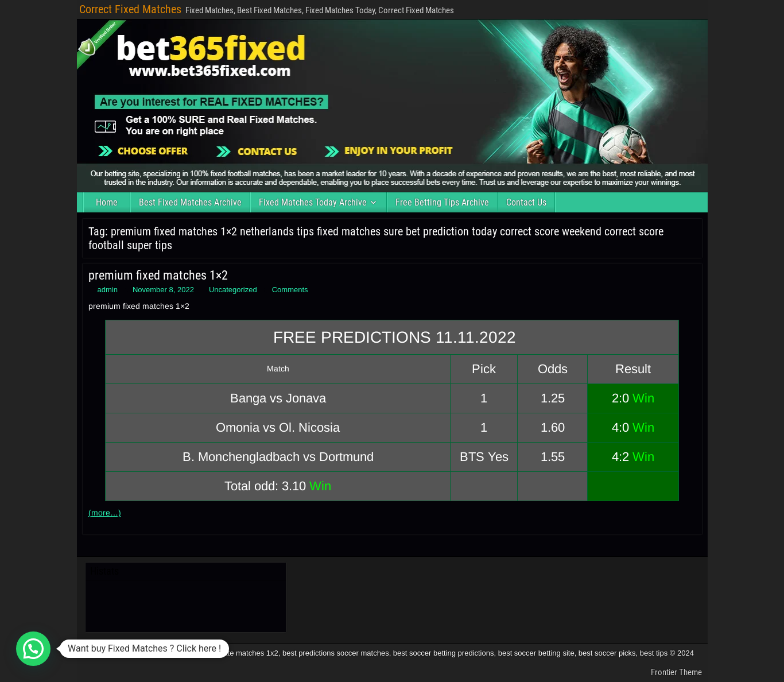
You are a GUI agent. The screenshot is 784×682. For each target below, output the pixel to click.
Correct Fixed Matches (130, 9)
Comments (290, 290)
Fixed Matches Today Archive (313, 202)
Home (107, 202)
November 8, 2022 (163, 290)
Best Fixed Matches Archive (190, 202)
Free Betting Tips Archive (442, 202)
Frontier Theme (676, 672)
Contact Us (526, 202)
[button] (33, 649)
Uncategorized (233, 290)
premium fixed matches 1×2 (158, 275)
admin (108, 290)
